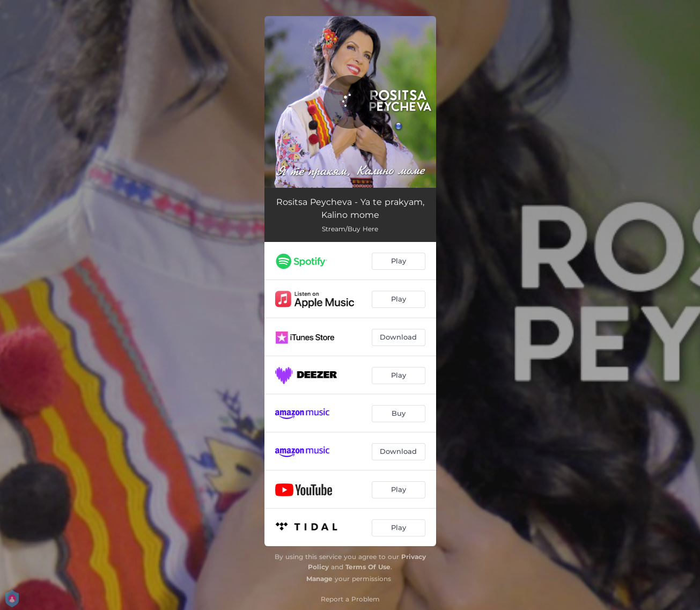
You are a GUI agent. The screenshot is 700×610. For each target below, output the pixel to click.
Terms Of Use (368, 567)
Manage (319, 579)
